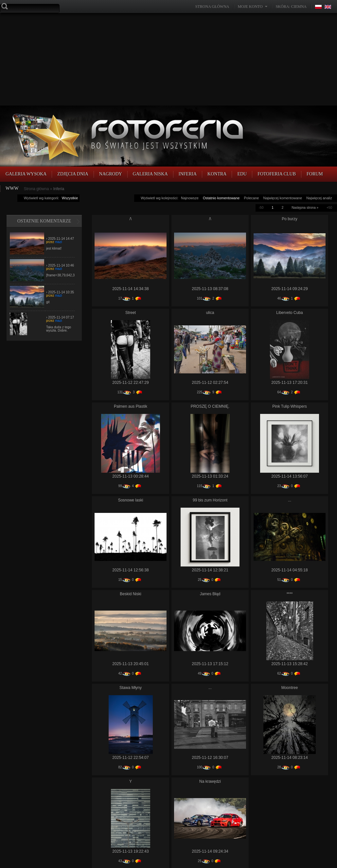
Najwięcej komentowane (283, 198)
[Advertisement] (149, 59)
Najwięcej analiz (319, 198)
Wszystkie (70, 198)
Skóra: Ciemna (291, 7)
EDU (242, 174)
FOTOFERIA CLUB (277, 174)
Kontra (217, 174)
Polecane (252, 198)
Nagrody (111, 174)
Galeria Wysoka (26, 174)
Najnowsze (190, 198)
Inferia (188, 174)
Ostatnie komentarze (44, 221)
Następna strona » (305, 208)
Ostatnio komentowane (221, 198)
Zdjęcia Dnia (73, 174)
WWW (12, 188)
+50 (329, 208)
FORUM (315, 174)
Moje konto (250, 7)
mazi (58, 242)
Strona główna (212, 7)
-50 (261, 208)
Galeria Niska (150, 174)
